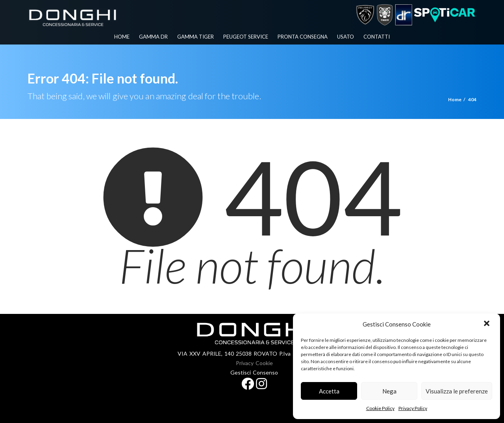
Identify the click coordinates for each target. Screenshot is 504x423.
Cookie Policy (380, 408)
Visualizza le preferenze (457, 391)
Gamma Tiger (195, 37)
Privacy (245, 363)
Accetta (329, 391)
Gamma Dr (153, 37)
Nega (389, 391)
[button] (487, 324)
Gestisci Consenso (254, 372)
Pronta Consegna (303, 37)
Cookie (264, 363)
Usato (346, 37)
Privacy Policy (413, 408)
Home (122, 37)
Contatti (377, 37)
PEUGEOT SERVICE (246, 37)
